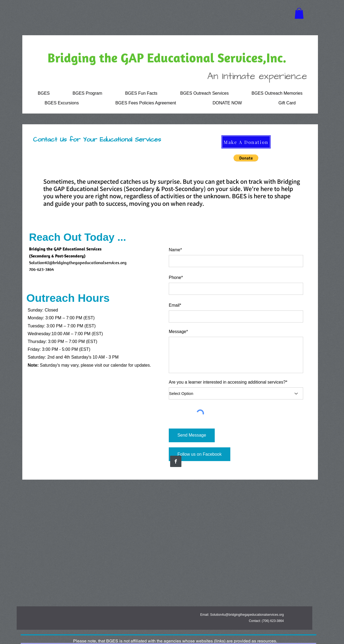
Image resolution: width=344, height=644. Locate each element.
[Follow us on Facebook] (200, 454)
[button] (299, 13)
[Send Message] (192, 435)
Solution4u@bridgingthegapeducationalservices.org (247, 615)
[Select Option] (236, 393)
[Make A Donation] (246, 142)
